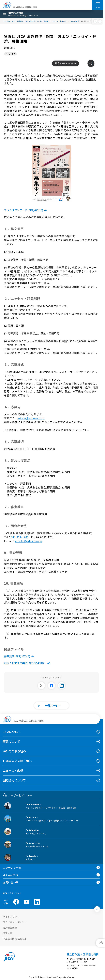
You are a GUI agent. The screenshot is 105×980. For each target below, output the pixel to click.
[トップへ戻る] (97, 909)
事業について (11, 741)
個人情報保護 (10, 928)
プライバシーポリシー (14, 922)
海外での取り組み (14, 751)
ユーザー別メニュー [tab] (17, 795)
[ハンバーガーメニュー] (98, 4)
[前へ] (95, 21)
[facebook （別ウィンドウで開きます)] (16, 902)
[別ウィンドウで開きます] (41, 686)
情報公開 (7, 933)
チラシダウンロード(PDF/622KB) (26, 210)
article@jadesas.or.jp (31, 418)
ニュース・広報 (13, 771)
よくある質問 (11, 875)
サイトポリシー (11, 917)
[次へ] (100, 21)
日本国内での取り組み (17, 761)
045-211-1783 (20, 537)
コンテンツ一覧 (12, 867)
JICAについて (12, 732)
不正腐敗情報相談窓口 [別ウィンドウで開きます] (14, 939)
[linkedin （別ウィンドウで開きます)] (37, 902)
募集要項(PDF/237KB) (19, 656)
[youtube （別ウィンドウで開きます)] (27, 902)
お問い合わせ (11, 882)
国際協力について (14, 780)
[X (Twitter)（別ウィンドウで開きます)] (6, 902)
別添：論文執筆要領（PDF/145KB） (28, 663)
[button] (65, 63)
